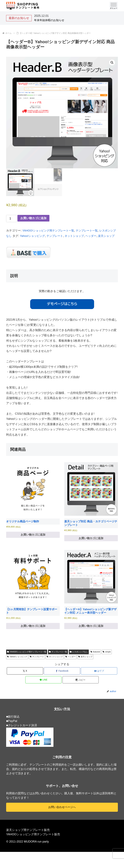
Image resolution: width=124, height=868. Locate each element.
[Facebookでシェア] (62, 679)
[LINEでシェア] (44, 688)
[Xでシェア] (25, 679)
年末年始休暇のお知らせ (50, 20)
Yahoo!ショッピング (39, 236)
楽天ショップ (85, 665)
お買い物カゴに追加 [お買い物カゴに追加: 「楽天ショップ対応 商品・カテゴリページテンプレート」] (91, 544)
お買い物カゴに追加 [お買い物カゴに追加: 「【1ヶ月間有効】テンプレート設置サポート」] (33, 634)
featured (95, 660)
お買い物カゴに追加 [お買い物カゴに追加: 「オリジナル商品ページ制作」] (33, 541)
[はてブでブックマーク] (99, 679)
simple (107, 660)
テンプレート (63, 236)
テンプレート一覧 (90, 231)
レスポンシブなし (79, 660)
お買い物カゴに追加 (33, 218)
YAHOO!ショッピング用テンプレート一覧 (50, 231)
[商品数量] (11, 219)
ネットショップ (83, 236)
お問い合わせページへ (62, 815)
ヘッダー (101, 236)
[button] (112, 63)
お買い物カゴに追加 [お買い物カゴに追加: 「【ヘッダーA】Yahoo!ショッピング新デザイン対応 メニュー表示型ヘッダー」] (91, 634)
